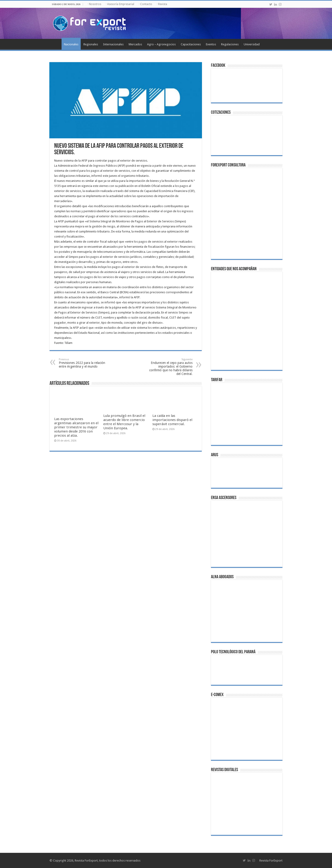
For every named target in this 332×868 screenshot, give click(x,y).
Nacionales (71, 44)
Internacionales (113, 44)
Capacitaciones (191, 44)
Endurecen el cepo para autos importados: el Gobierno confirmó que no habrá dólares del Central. (169, 367)
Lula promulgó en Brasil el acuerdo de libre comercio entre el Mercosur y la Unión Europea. (124, 422)
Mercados (135, 44)
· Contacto (145, 4)
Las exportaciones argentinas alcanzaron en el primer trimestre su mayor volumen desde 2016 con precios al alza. (76, 427)
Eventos (211, 44)
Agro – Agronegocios (161, 44)
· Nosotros (94, 4)
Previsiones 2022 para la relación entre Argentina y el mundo (82, 363)
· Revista (162, 4)
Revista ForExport (271, 861)
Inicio (56, 44)
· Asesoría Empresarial (120, 4)
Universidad (252, 44)
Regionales (91, 44)
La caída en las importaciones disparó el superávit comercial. (172, 420)
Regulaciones (230, 44)
